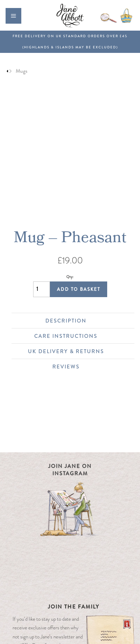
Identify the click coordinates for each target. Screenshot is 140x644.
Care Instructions (81, 336)
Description (86, 321)
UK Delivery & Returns (78, 351)
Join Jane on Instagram (70, 470)
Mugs (21, 71)
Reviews (90, 367)
